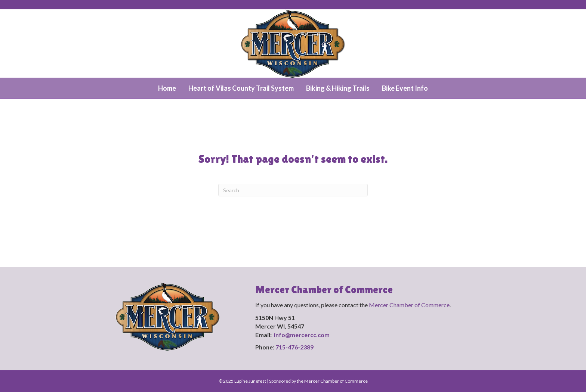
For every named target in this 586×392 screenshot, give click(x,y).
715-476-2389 (294, 347)
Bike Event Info (405, 88)
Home (167, 88)
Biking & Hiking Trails (338, 88)
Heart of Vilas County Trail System (241, 88)
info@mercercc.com (302, 335)
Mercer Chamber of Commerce (409, 305)
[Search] (293, 190)
